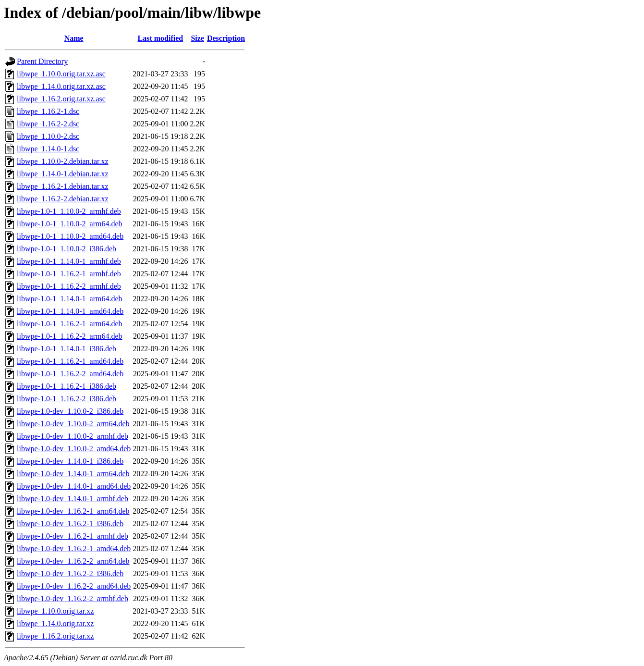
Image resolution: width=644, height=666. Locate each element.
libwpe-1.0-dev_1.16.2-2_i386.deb (70, 573)
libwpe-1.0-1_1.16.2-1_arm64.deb (70, 324)
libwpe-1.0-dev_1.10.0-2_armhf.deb (73, 436)
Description (226, 38)
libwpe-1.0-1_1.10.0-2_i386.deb (67, 249)
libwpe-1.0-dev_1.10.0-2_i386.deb (70, 411)
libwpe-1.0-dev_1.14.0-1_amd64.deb (74, 486)
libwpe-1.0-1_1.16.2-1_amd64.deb (70, 361)
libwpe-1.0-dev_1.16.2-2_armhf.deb (73, 598)
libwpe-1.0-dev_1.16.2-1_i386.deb (70, 524)
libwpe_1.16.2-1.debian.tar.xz (63, 186)
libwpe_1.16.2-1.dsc (48, 111)
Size (197, 38)
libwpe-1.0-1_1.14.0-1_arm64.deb (70, 299)
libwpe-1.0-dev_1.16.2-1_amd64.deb (74, 549)
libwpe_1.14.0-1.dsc (48, 149)
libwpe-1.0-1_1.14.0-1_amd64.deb (70, 311)
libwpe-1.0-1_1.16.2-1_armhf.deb (69, 274)
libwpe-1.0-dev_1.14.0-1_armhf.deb (73, 499)
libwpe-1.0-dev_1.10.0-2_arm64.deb (73, 424)
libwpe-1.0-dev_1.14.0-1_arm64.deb (73, 474)
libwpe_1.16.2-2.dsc (48, 124)
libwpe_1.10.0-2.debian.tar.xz (63, 161)
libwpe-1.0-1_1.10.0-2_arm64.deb (70, 224)
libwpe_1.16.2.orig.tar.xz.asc (61, 99)
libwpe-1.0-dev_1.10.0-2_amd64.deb (74, 449)
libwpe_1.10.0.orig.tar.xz (55, 611)
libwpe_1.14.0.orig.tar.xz (55, 623)
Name (74, 38)
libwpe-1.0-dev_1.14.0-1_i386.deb (70, 461)
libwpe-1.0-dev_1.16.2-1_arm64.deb (73, 511)
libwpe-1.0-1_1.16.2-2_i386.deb (67, 399)
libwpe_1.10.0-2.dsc (48, 136)
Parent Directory (42, 61)
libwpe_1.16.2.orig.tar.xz (55, 636)
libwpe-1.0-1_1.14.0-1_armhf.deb (69, 261)
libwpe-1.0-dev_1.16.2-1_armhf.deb (73, 536)
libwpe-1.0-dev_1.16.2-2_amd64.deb (74, 586)
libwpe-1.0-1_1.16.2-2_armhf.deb (69, 286)
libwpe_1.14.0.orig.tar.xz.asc (61, 86)
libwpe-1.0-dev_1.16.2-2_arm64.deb (73, 561)
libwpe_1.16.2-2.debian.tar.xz (63, 199)
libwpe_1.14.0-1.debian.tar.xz (63, 174)
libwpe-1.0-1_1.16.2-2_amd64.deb (70, 374)
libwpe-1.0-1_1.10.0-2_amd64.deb (70, 236)
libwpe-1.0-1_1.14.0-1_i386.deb (67, 349)
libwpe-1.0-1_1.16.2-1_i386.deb (67, 386)
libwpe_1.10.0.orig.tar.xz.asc (61, 74)
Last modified (161, 38)
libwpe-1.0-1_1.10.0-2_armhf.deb (69, 211)
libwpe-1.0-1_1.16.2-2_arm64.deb (70, 336)
